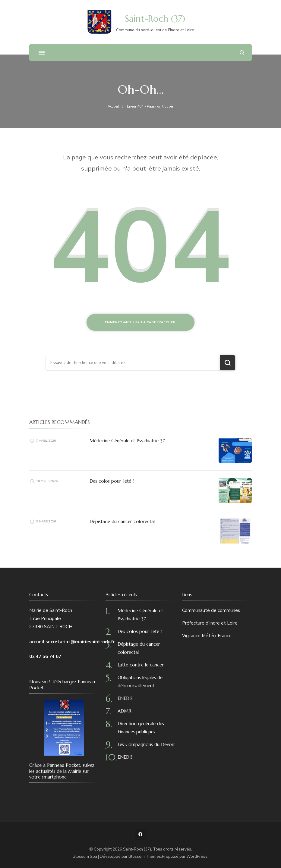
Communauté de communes (211, 610)
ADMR (125, 711)
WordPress (197, 857)
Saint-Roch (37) (155, 19)
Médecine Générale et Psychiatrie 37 (127, 441)
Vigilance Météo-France (207, 636)
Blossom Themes (145, 857)
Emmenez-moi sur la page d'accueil (141, 322)
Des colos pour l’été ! (112, 481)
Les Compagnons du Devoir (146, 744)
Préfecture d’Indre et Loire (210, 623)
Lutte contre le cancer (141, 665)
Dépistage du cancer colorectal (122, 521)
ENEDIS (125, 698)
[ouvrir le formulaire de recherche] (242, 53)
